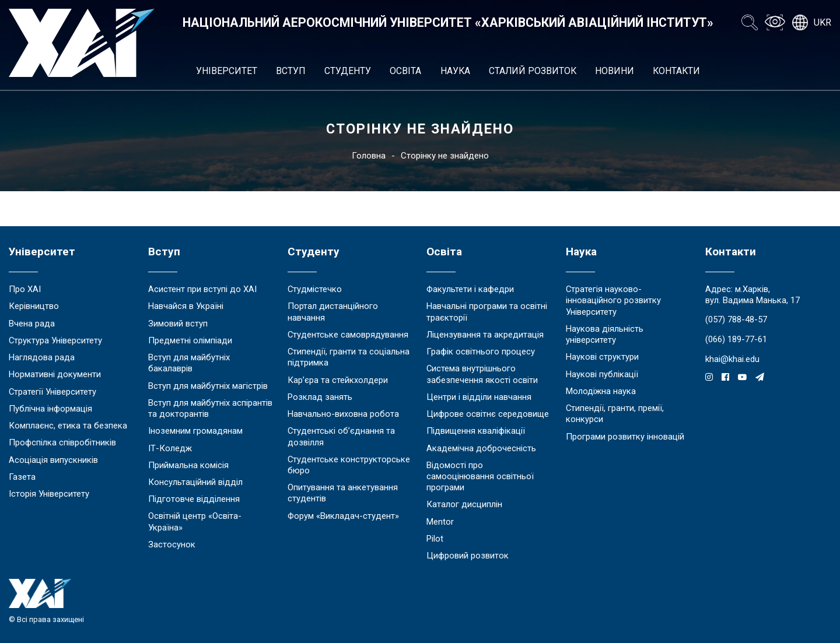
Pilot (435, 539)
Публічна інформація (50, 409)
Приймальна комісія (188, 465)
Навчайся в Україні (186, 306)
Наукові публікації (602, 374)
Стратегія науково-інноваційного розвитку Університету (613, 300)
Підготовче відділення (194, 499)
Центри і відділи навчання (479, 397)
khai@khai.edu (732, 359)
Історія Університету (49, 494)
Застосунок (172, 544)
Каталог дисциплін (464, 504)
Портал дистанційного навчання (333, 312)
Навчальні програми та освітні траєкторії (487, 312)
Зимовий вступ (178, 324)
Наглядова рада (42, 357)
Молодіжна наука (601, 391)
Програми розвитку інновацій (625, 437)
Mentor (440, 522)
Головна (369, 156)
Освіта (405, 71)
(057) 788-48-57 (736, 319)
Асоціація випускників (53, 460)
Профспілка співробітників (62, 442)
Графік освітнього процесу (481, 352)
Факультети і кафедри (470, 289)
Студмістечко (315, 289)
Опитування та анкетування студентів (343, 493)
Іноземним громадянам (195, 431)
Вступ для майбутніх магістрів (208, 386)
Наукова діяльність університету (605, 334)
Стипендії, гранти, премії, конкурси (615, 414)
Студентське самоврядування (348, 335)
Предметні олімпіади (190, 340)
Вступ (291, 71)
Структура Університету (55, 340)
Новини (615, 71)
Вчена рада (32, 324)
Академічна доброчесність (481, 448)
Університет (227, 71)
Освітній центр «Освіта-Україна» (195, 521)
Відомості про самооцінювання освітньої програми (480, 476)
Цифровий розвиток (468, 556)
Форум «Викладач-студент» (343, 516)
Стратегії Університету (52, 392)
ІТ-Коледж (170, 448)
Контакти (676, 71)
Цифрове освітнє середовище (488, 414)
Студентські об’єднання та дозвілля (341, 436)
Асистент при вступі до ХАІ (202, 289)
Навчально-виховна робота (343, 414)
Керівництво (34, 306)
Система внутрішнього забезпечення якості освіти (482, 374)
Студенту (348, 71)
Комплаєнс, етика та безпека (68, 426)
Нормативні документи (55, 374)
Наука (455, 71)
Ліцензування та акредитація (485, 335)
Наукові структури (602, 357)
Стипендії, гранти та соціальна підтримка (349, 357)
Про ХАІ (25, 289)
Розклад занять (320, 397)
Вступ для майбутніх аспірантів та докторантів (210, 408)
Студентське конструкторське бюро (349, 465)
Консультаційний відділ (195, 482)
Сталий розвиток (533, 71)
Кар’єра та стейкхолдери (338, 380)
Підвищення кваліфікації (476, 431)
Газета (22, 477)
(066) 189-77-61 (736, 339)
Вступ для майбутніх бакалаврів (189, 363)
